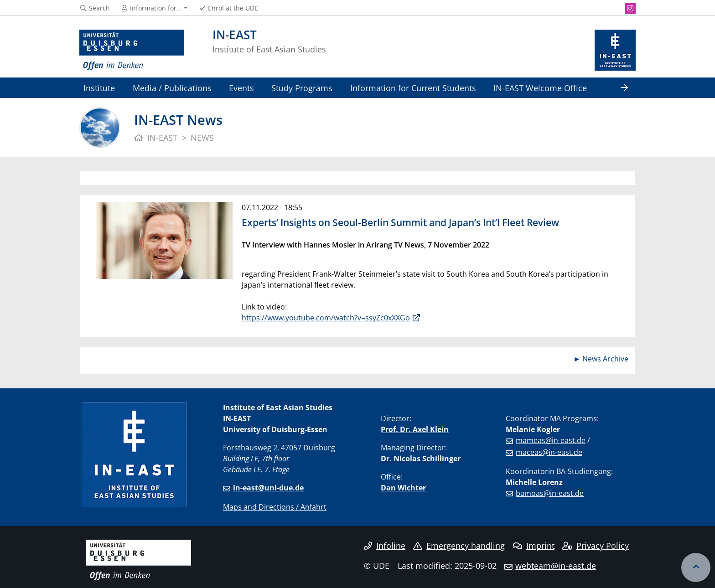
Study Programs (302, 88)
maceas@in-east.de (549, 452)
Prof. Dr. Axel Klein (415, 429)
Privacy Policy (596, 546)
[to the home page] (132, 50)
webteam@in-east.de (556, 566)
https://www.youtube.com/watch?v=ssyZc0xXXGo (326, 318)
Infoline (385, 546)
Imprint (534, 546)
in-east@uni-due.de (268, 488)
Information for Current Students (413, 88)
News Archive (605, 359)
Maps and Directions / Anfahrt (275, 507)
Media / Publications (172, 88)
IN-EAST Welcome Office (540, 88)
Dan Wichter (403, 488)
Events (241, 88)
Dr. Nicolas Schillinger (421, 459)
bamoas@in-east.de (550, 493)
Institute (99, 88)
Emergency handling (459, 546)
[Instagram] (630, 8)
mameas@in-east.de (551, 440)
